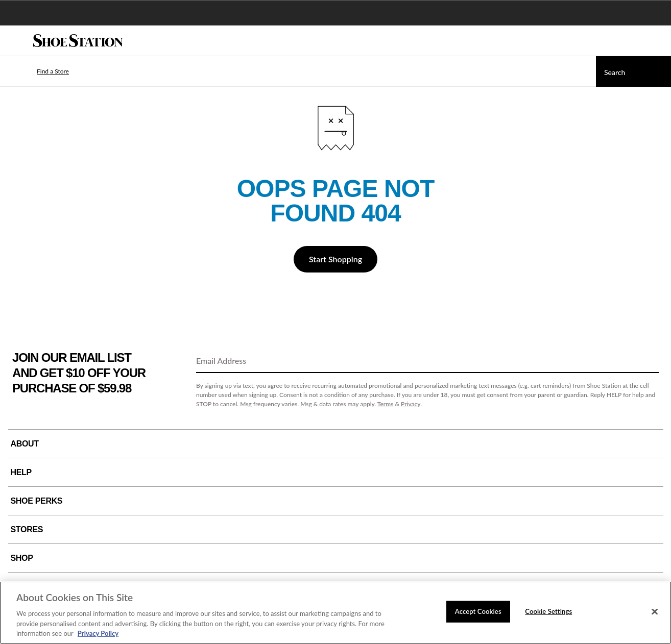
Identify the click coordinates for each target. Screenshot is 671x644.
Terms (386, 404)
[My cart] (658, 41)
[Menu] (15, 41)
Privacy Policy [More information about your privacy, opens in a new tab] (98, 633)
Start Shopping (336, 259)
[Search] (633, 71)
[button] (38, 71)
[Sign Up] (648, 361)
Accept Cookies (478, 611)
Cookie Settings (548, 611)
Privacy (411, 404)
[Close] (655, 612)
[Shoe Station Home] (78, 41)
